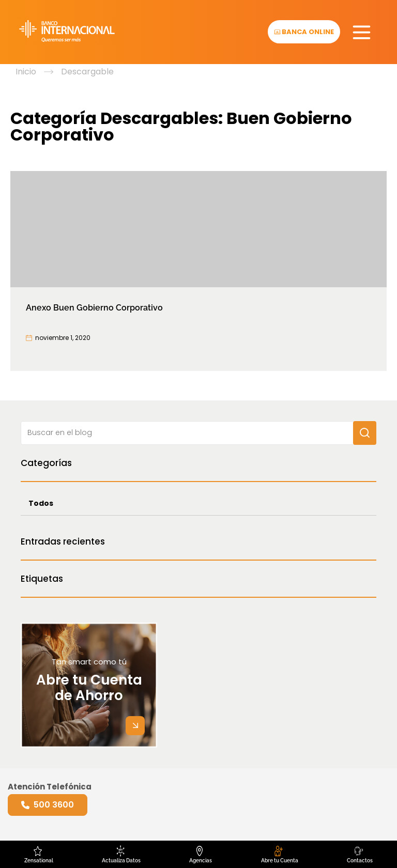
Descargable (87, 72)
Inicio (26, 72)
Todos (41, 503)
